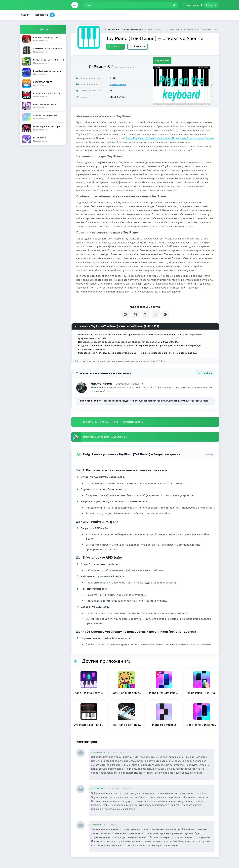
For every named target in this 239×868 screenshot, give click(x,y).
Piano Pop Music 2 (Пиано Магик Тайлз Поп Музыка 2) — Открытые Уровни (170, 138)
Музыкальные (118, 85)
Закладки (138, 47)
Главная (25, 15)
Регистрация (194, 5)
